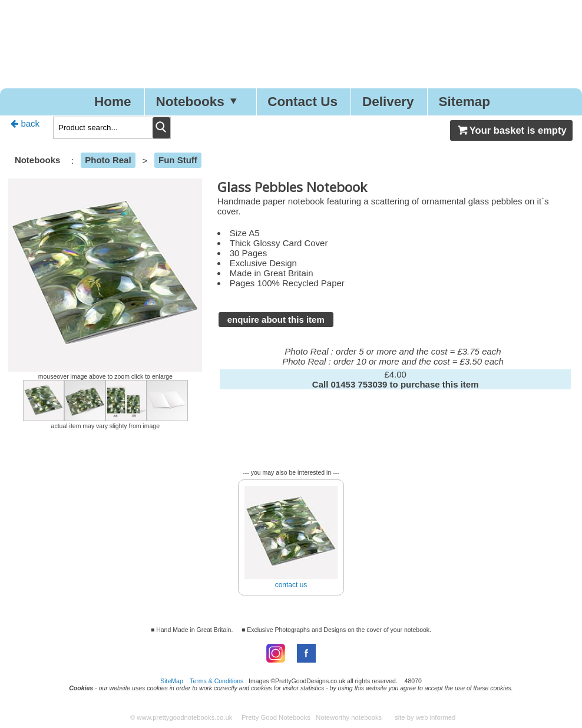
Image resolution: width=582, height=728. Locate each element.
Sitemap (465, 102)
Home (113, 102)
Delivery (388, 102)
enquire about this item (276, 320)
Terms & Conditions (216, 681)
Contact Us (302, 102)
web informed (436, 717)
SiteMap (172, 681)
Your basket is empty (511, 130)
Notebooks (199, 102)
